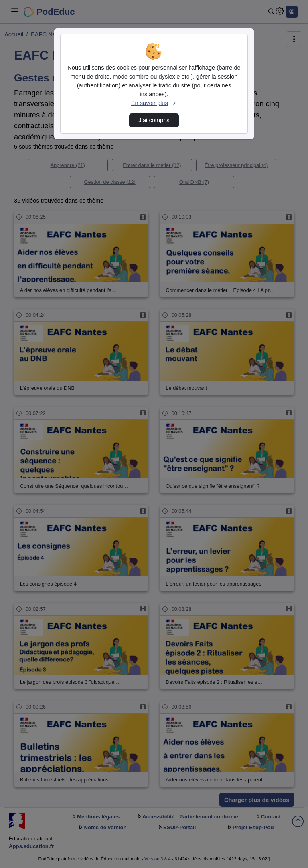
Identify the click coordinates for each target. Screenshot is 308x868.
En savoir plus (154, 103)
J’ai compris (154, 120)
